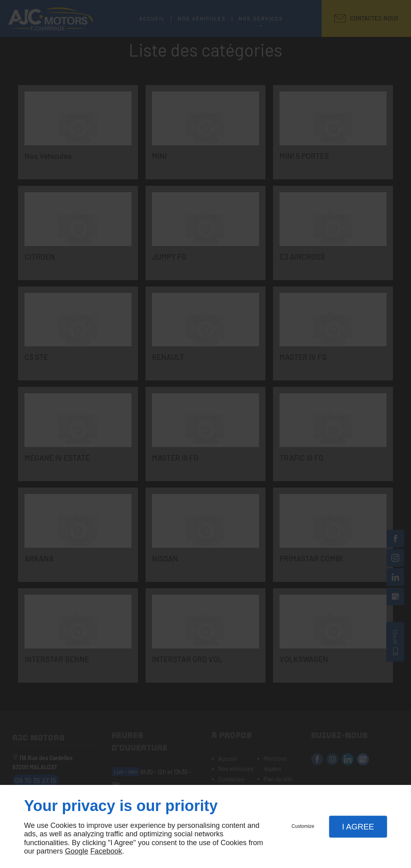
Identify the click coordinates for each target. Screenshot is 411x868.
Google (77, 851)
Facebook (106, 851)
